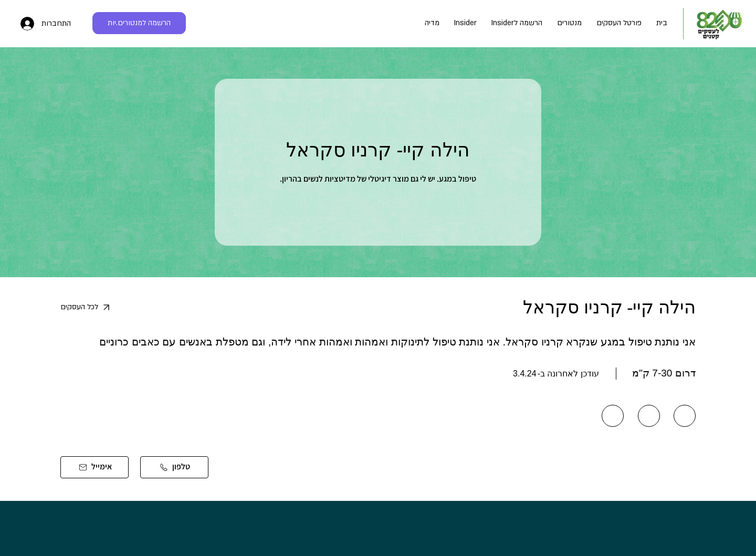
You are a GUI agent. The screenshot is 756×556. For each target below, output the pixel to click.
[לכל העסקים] (96, 307)
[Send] (685, 416)
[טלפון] (174, 467)
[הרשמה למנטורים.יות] (139, 23)
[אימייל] (94, 467)
